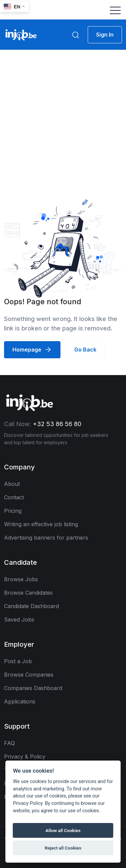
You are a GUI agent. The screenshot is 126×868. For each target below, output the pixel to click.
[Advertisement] (63, 116)
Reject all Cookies (63, 848)
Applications (20, 701)
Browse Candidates (28, 593)
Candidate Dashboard (31, 606)
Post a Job (18, 661)
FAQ (9, 743)
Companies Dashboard (33, 688)
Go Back (85, 350)
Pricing (13, 511)
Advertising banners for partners (46, 538)
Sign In (105, 35)
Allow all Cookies (63, 830)
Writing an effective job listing (41, 524)
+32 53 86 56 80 (57, 424)
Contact (14, 497)
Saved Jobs (19, 620)
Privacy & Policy (25, 757)
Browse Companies (29, 675)
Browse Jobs (21, 579)
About (12, 484)
